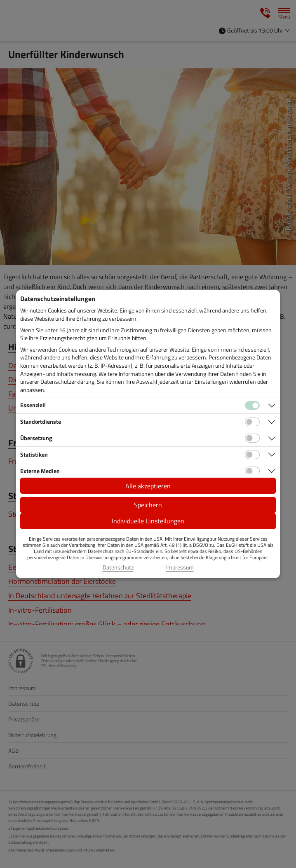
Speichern (148, 505)
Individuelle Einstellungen (148, 521)
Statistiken (34, 454)
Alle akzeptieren (148, 486)
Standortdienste (41, 421)
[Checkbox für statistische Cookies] (252, 455)
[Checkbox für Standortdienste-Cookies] (252, 422)
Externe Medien (40, 471)
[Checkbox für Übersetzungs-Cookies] (252, 438)
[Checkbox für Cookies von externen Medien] (252, 471)
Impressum (180, 567)
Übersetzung (36, 438)
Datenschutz (118, 567)
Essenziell (33, 405)
